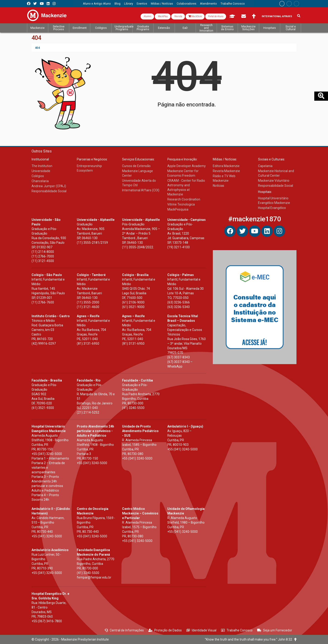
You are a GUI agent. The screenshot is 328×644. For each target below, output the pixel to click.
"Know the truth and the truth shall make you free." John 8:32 (251, 639)
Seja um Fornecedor (275, 630)
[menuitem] (97, 4)
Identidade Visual (201, 630)
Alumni (147, 16)
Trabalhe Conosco (237, 630)
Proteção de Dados (165, 630)
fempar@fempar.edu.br (94, 577)
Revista (178, 16)
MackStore (195, 16)
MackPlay (163, 16)
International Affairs (277, 16)
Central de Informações (124, 630)
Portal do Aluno (216, 16)
